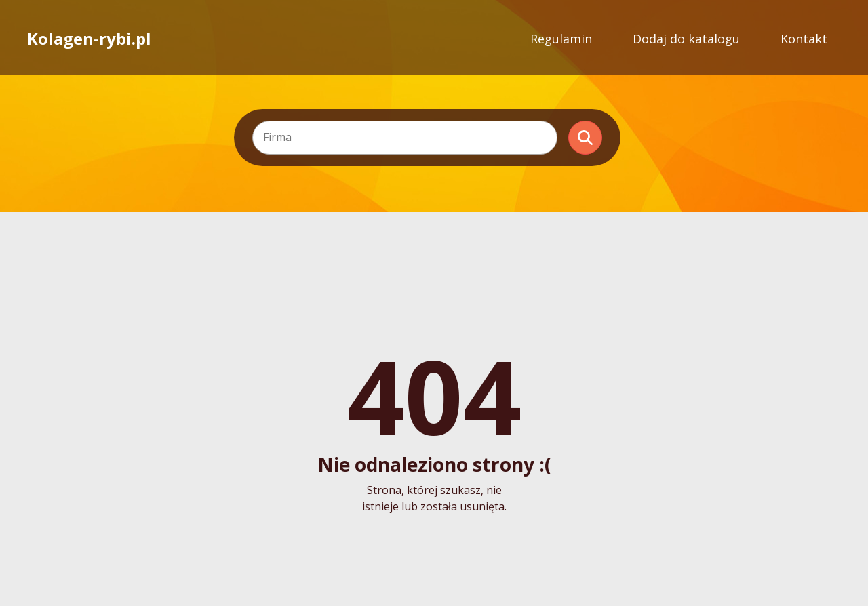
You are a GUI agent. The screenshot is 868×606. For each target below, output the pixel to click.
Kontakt (804, 39)
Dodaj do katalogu (686, 39)
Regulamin (561, 39)
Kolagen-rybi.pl (89, 39)
